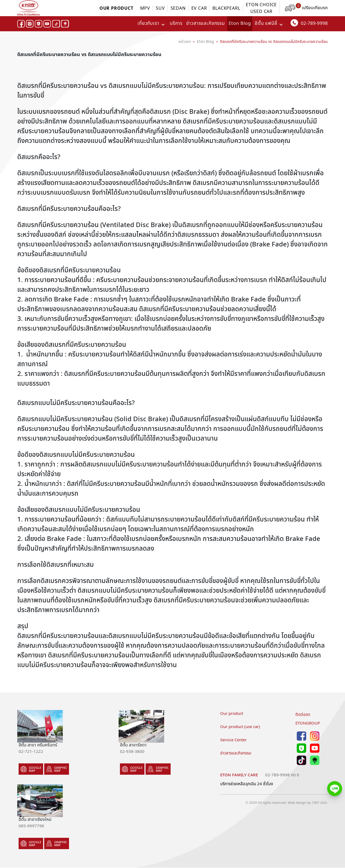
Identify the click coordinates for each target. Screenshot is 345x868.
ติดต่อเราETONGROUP (308, 719)
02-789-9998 (309, 23)
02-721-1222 (31, 751)
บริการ (176, 23)
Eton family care (239, 775)
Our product (232, 713)
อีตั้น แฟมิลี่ (266, 23)
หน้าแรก (185, 41)
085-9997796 (31, 826)
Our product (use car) (240, 726)
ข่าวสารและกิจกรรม (206, 23)
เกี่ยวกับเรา (148, 23)
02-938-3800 (132, 751)
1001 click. (320, 802)
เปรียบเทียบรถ (306, 8)
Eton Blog (240, 23)
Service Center (233, 740)
